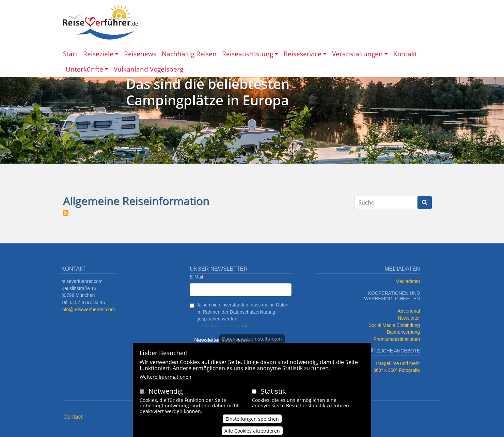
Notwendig (166, 391)
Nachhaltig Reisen (189, 54)
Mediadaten (408, 281)
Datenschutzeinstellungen (252, 339)
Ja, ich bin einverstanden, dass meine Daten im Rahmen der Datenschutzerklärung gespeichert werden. (242, 312)
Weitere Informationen (166, 377)
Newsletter (409, 318)
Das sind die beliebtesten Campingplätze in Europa (208, 92)
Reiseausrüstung (248, 54)
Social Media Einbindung (394, 325)
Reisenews (140, 54)
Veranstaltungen (357, 54)
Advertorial (409, 311)
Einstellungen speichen (252, 419)
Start (70, 54)
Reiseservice (303, 54)
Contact (73, 417)
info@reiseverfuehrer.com (88, 310)
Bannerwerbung (403, 332)
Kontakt (405, 54)
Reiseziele (98, 54)
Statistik (273, 391)
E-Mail (196, 277)
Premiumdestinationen (397, 339)
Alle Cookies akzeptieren (252, 431)
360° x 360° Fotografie (397, 370)
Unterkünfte (84, 69)
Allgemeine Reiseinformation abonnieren (66, 213)
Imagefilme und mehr (398, 364)
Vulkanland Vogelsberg (148, 69)
